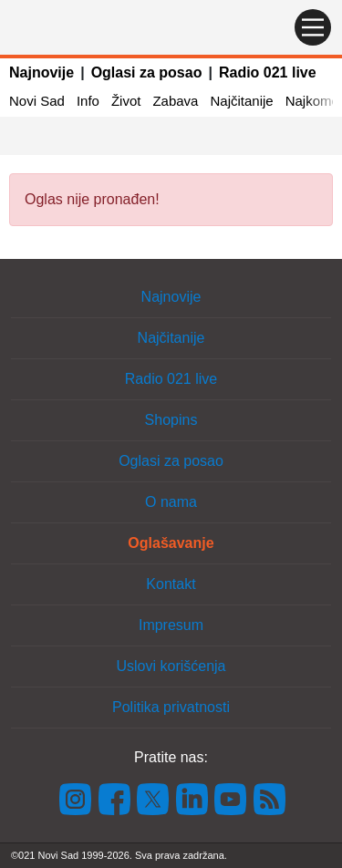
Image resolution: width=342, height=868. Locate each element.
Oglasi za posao (147, 72)
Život (126, 101)
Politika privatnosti (171, 707)
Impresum (171, 625)
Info (88, 101)
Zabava (175, 101)
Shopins (171, 420)
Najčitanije (241, 101)
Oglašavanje (171, 543)
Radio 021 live (268, 72)
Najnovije (41, 72)
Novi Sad (37, 101)
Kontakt (171, 584)
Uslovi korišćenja (171, 666)
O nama (171, 502)
